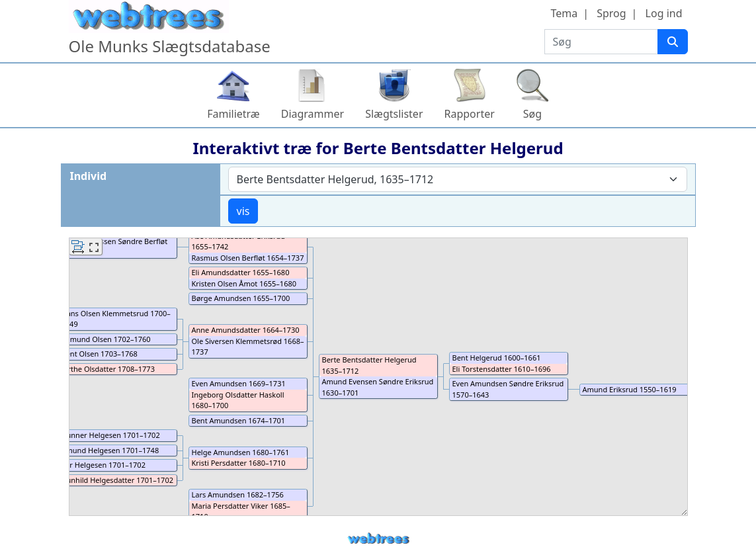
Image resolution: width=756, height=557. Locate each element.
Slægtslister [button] (394, 114)
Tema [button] (564, 13)
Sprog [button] (611, 13)
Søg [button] (532, 114)
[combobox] (458, 179)
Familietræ (233, 114)
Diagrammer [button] (313, 114)
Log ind (664, 13)
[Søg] (673, 42)
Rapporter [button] (470, 114)
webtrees (378, 539)
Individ (89, 176)
